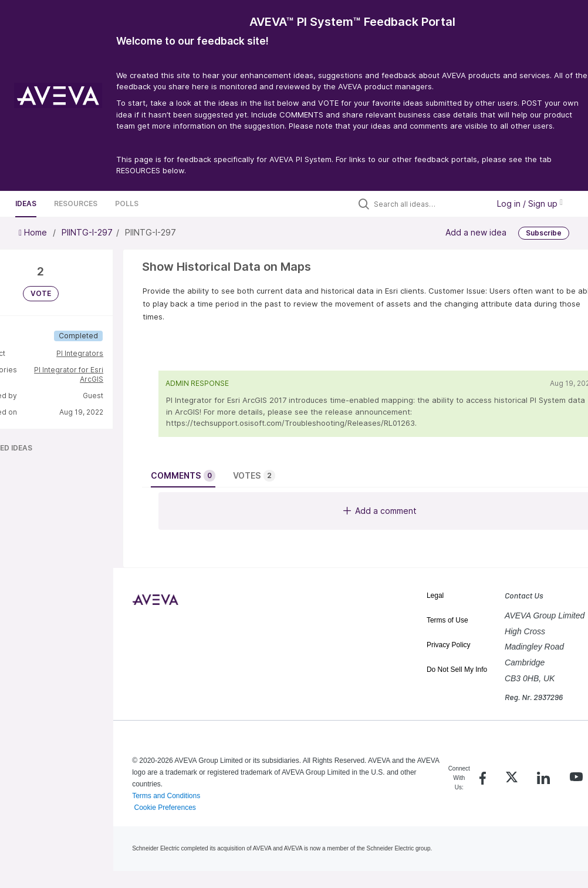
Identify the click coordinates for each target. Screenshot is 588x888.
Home (34, 232)
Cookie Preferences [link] (165, 808)
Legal (435, 596)
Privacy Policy (449, 645)
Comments (183, 476)
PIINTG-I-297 (87, 232)
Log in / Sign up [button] (530, 203)
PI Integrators (80, 353)
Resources (76, 203)
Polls (127, 203)
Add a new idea (476, 232)
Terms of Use (447, 620)
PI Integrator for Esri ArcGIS (69, 374)
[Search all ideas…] (428, 204)
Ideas (26, 203)
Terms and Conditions (166, 796)
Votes (254, 476)
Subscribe (544, 233)
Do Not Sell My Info (457, 670)
